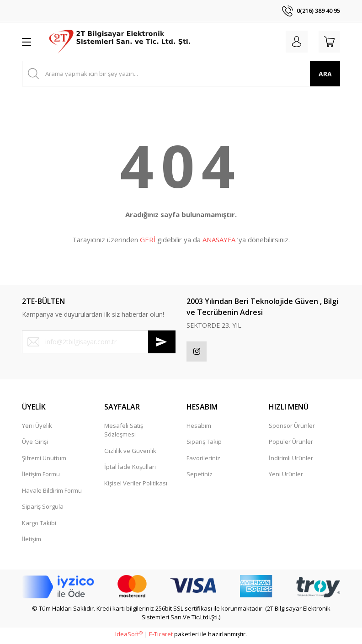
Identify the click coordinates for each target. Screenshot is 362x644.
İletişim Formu (41, 477)
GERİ (148, 240)
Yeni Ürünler (286, 477)
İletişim (32, 542)
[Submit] (162, 342)
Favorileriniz (203, 461)
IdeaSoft (129, 637)
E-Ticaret (161, 637)
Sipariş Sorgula (43, 509)
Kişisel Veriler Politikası (136, 486)
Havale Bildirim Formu (52, 493)
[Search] (181, 74)
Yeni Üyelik (37, 428)
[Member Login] (291, 42)
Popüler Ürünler (291, 444)
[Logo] (120, 42)
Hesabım (199, 428)
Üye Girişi (35, 444)
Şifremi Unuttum (44, 461)
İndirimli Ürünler (291, 461)
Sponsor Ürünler (292, 428)
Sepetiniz (200, 477)
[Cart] (327, 42)
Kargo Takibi (39, 526)
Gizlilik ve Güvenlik (130, 453)
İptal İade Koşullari (130, 469)
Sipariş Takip (204, 444)
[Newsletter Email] (99, 342)
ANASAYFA (219, 240)
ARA (325, 74)
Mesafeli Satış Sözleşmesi (124, 433)
